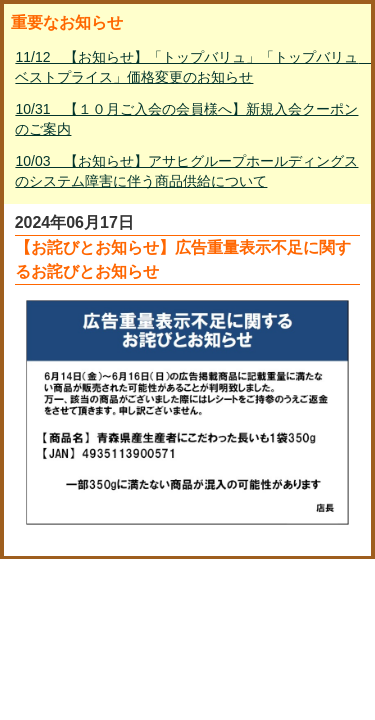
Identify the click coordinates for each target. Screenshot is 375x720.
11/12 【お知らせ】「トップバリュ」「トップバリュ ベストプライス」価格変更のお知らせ (189, 67)
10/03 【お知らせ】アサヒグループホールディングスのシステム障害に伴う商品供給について (186, 171)
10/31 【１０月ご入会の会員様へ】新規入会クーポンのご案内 (186, 119)
